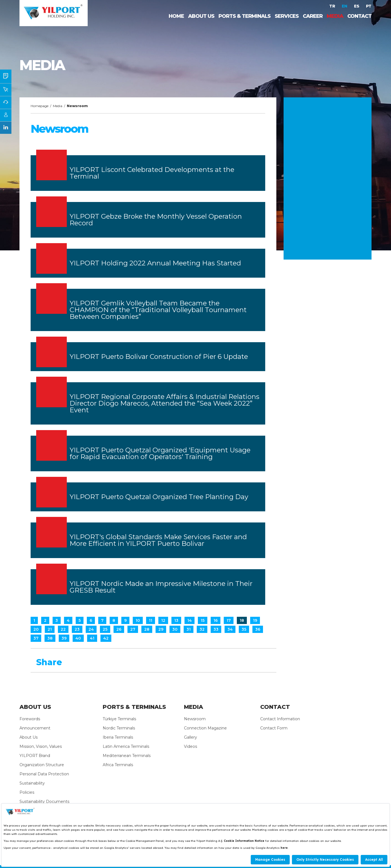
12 (163, 620)
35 (244, 629)
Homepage (40, 106)
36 (258, 629)
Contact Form (274, 728)
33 (216, 629)
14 (190, 620)
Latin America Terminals (126, 746)
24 (91, 629)
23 (77, 629)
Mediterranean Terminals (127, 756)
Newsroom (195, 719)
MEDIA (335, 16)
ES (357, 6)
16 (216, 620)
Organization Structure (42, 765)
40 (78, 638)
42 (106, 638)
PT (369, 6)
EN (345, 6)
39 (64, 638)
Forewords (30, 719)
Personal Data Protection (44, 774)
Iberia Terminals (118, 737)
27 (133, 629)
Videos (190, 746)
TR (333, 6)
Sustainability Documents (44, 802)
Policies (27, 792)
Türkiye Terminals (119, 719)
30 (175, 629)
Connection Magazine (205, 728)
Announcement (35, 728)
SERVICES (287, 16)
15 (203, 620)
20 (36, 629)
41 (92, 638)
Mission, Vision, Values (41, 746)
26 (119, 629)
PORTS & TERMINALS (244, 16)
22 (63, 629)
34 (230, 629)
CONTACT (359, 16)
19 (255, 620)
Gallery (190, 737)
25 (105, 629)
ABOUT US (201, 16)
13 (176, 620)
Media (58, 106)
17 (229, 620)
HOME (176, 16)
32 (202, 629)
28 (147, 629)
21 (50, 629)
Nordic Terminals (119, 728)
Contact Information (280, 719)
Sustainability (32, 783)
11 (151, 620)
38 (50, 638)
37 (36, 638)
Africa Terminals (118, 765)
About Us (29, 737)
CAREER (313, 16)
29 (161, 629)
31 (189, 629)
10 (138, 620)
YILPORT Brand (35, 756)
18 (242, 620)
